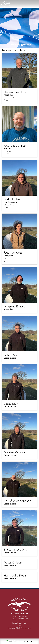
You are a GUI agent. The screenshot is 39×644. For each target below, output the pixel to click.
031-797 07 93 (9, 151)
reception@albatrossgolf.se (19, 628)
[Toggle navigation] (36, 4)
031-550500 (9, 259)
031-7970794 (9, 98)
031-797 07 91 (9, 205)
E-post (6, 100)
